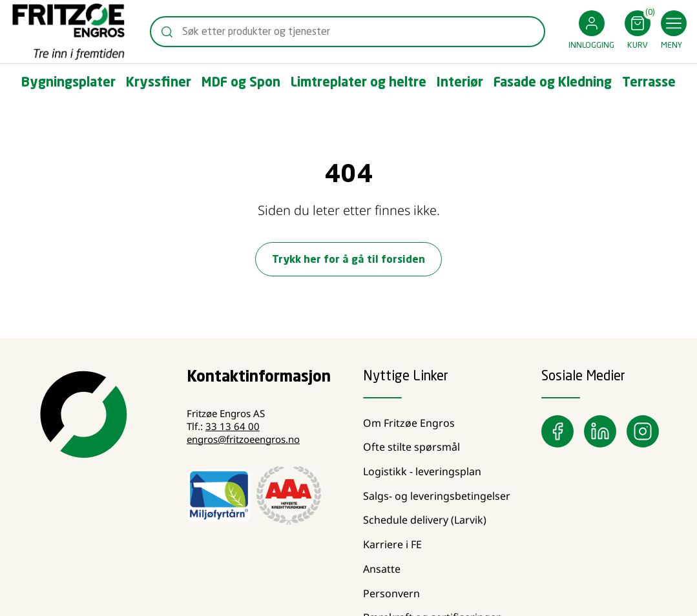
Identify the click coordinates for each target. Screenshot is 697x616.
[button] (591, 32)
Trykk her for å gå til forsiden (348, 260)
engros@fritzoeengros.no (243, 439)
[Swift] (68, 32)
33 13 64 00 (233, 426)
